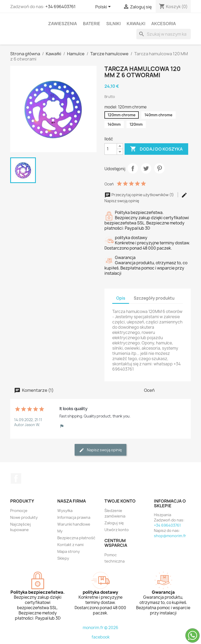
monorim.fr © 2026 (100, 628)
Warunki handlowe (74, 524)
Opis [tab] (121, 298)
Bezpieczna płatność (76, 538)
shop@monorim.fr (170, 536)
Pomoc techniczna (115, 558)
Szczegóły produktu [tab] (154, 298)
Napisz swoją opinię (100, 450)
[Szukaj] (164, 34)
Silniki (113, 24)
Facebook (16, 478)
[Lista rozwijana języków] (104, 7)
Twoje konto (120, 501)
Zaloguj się (114, 523)
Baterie (92, 24)
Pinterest (159, 168)
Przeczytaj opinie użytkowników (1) (139, 195)
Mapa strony (69, 551)
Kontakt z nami (70, 545)
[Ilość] (111, 149)
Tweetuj (146, 168)
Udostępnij (133, 168)
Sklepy (63, 558)
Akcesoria (164, 24)
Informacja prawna (74, 517)
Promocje (19, 511)
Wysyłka (65, 511)
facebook (101, 637)
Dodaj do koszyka (156, 149)
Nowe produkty (24, 517)
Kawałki (136, 24)
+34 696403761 (60, 7)
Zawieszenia (63, 24)
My (60, 531)
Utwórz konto (117, 530)
